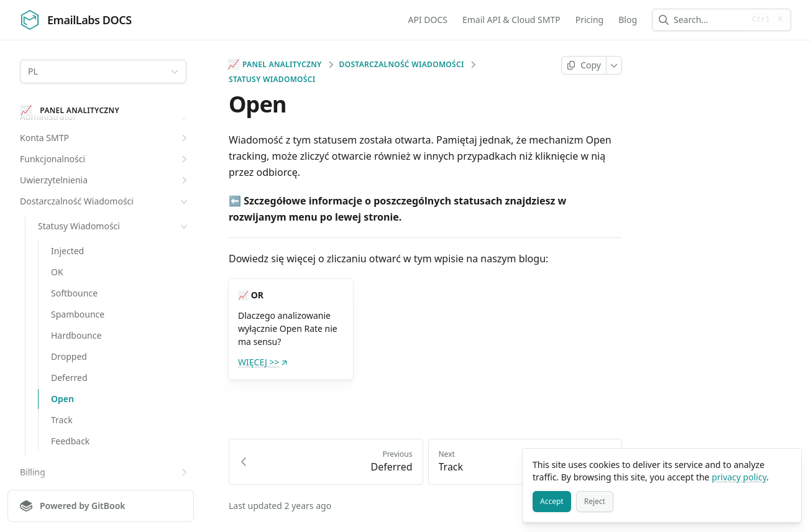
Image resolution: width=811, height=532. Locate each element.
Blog (628, 20)
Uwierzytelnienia (105, 180)
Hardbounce (76, 335)
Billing (105, 472)
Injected (67, 251)
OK (57, 272)
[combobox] (709, 20)
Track (62, 420)
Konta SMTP (105, 138)
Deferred (69, 378)
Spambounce (78, 314)
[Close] (786, 464)
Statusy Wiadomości (114, 226)
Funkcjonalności (105, 159)
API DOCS (428, 20)
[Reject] (595, 502)
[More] (614, 65)
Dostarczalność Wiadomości (105, 201)
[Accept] (552, 502)
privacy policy (739, 477)
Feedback (70, 441)
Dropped (69, 356)
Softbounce (74, 293)
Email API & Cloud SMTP (511, 20)
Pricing (589, 20)
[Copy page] (584, 65)
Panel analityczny (275, 65)
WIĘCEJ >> (263, 362)
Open (62, 399)
